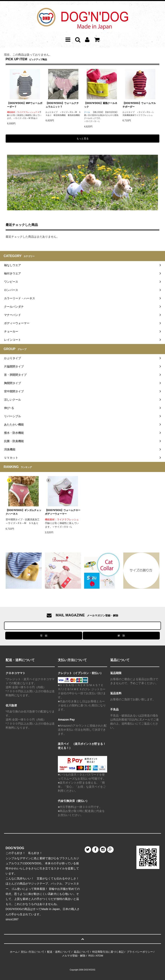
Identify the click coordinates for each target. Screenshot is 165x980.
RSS (91, 956)
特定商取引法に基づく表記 (108, 952)
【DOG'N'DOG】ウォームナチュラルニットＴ (62, 105)
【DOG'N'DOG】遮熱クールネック (101, 105)
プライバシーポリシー (140, 952)
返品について (82, 952)
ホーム (14, 952)
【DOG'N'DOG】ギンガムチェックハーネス (23, 512)
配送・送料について (59, 952)
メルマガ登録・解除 (74, 956)
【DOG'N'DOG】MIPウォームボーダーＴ (25, 105)
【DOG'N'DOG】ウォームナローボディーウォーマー (63, 512)
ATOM (99, 956)
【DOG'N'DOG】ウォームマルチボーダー (139, 105)
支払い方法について (33, 952)
